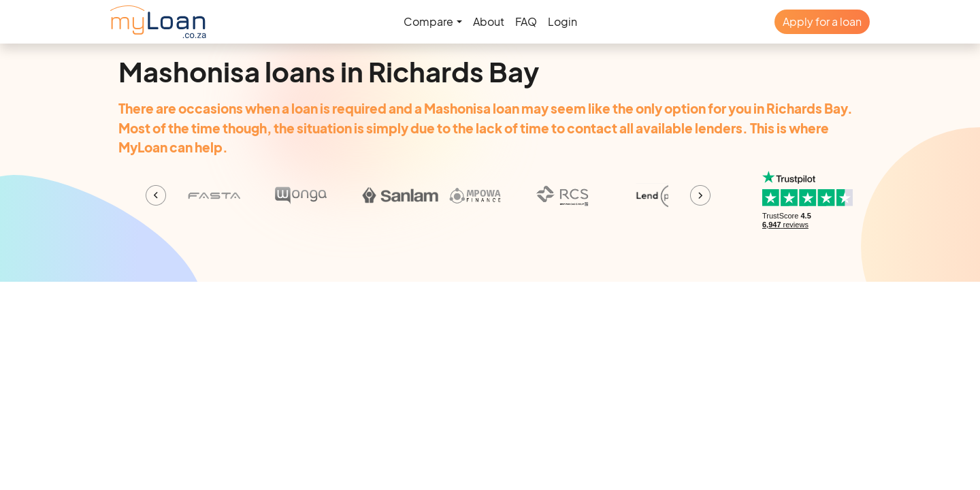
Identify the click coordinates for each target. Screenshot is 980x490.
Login (562, 21)
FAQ (526, 21)
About (489, 21)
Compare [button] (428, 21)
